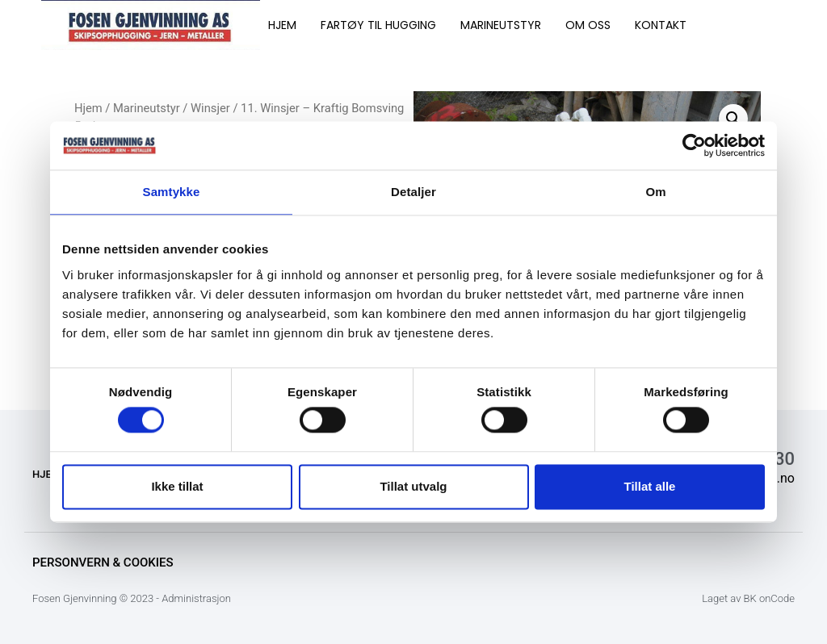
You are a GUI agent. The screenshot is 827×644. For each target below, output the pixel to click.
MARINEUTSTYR (501, 25)
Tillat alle (650, 486)
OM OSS (588, 25)
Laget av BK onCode (748, 598)
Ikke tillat (177, 486)
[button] (733, 119)
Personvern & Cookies (103, 562)
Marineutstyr (147, 108)
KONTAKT (661, 25)
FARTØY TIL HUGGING (378, 25)
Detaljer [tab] (413, 192)
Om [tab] (655, 192)
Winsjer (210, 108)
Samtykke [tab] (172, 192)
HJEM (282, 25)
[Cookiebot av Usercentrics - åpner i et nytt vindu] (694, 145)
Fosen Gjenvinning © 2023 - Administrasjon (132, 598)
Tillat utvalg (413, 486)
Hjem (88, 108)
